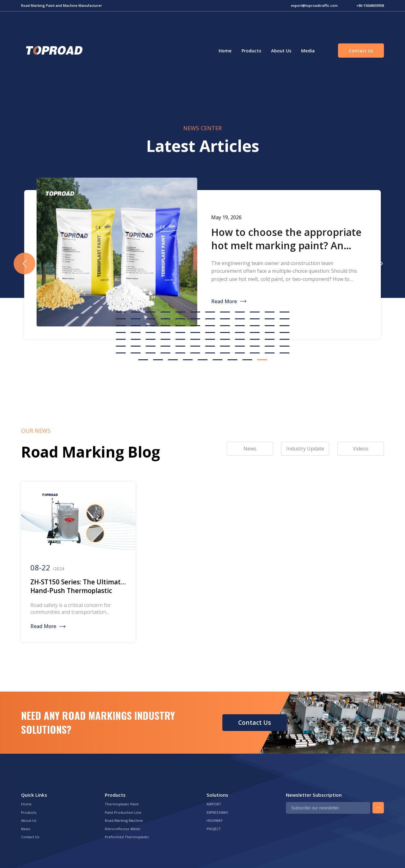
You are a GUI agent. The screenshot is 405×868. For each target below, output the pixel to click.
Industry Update (305, 449)
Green (53, 51)
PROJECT (214, 829)
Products (251, 51)
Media (308, 51)
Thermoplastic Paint (122, 804)
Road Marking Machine (124, 820)
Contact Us (361, 51)
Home (225, 51)
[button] (381, 263)
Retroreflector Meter (123, 829)
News (26, 829)
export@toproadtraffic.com (314, 5)
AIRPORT (214, 804)
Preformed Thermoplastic (127, 837)
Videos (361, 449)
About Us (281, 51)
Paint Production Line (123, 812)
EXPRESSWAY (217, 812)
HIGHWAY (215, 820)
